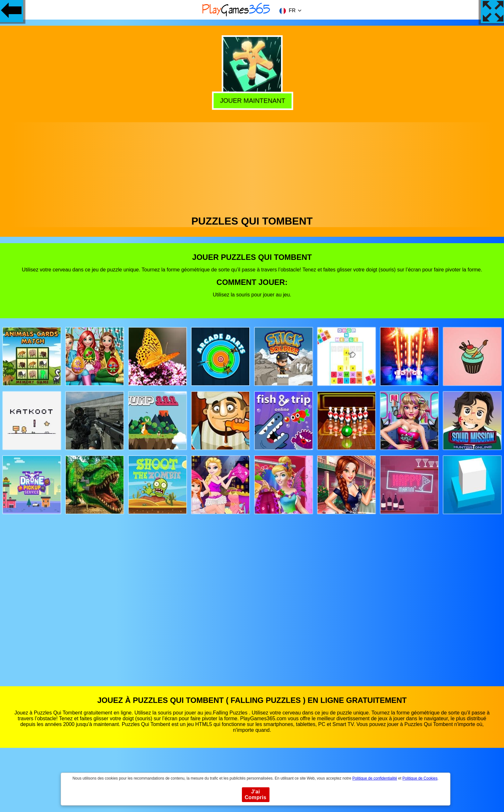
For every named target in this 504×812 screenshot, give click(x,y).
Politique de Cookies (420, 778)
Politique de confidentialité (375, 778)
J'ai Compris (256, 795)
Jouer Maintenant (252, 100)
